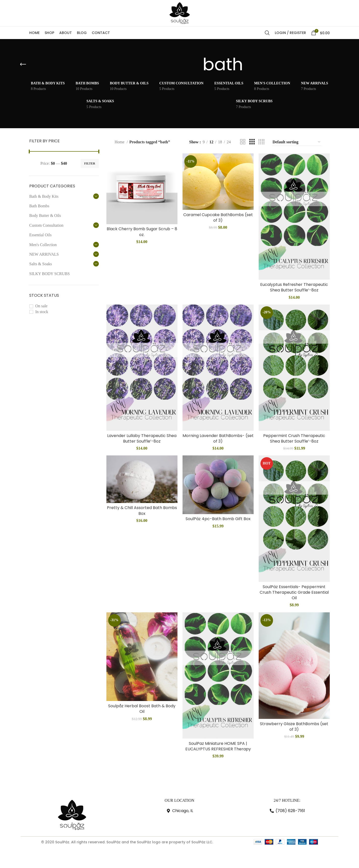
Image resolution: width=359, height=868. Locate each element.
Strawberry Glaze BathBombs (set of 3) (294, 727)
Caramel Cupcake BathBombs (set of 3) (218, 218)
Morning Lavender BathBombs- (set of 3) (218, 438)
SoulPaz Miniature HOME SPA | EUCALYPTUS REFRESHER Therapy (218, 746)
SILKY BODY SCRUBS (50, 274)
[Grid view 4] (261, 142)
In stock (42, 312)
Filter (90, 163)
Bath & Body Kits (44, 196)
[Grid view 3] (252, 142)
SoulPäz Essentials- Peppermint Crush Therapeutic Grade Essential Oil (294, 592)
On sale (41, 306)
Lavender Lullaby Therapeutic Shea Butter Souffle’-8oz (142, 438)
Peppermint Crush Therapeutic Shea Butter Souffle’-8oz (294, 438)
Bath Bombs (39, 206)
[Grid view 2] (243, 142)
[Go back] (23, 64)
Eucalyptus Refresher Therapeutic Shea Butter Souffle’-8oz (294, 287)
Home (120, 142)
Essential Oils (40, 235)
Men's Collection (43, 245)
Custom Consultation (46, 225)
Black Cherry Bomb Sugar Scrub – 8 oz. (142, 232)
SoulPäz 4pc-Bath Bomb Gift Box (218, 519)
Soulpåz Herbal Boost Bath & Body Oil (142, 709)
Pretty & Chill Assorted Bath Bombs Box (142, 510)
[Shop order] (297, 142)
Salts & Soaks (41, 264)
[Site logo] (180, 13)
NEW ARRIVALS (44, 254)
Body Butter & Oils (45, 215)
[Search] (267, 33)
